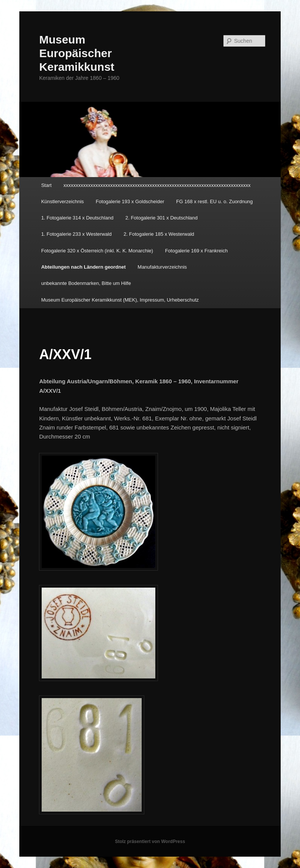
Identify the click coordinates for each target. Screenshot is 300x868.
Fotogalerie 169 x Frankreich (196, 251)
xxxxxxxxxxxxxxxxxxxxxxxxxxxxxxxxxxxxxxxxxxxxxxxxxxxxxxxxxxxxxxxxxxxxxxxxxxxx (157, 185)
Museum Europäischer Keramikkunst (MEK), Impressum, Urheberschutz (120, 300)
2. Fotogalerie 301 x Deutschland (162, 218)
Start (46, 185)
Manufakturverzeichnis (162, 267)
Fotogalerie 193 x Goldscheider (130, 201)
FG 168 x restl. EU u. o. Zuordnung (214, 201)
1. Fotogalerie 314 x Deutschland (77, 218)
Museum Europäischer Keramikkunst (77, 53)
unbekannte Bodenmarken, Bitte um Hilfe (86, 283)
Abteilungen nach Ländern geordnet (84, 267)
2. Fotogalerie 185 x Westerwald (159, 234)
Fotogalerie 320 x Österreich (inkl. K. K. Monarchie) (97, 251)
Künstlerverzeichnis (63, 201)
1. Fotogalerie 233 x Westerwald (77, 234)
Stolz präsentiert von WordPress (150, 842)
